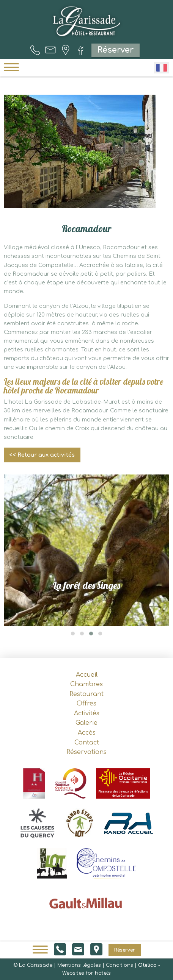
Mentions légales (79, 965)
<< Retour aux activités (42, 455)
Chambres (86, 684)
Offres (86, 704)
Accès (87, 733)
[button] (73, 634)
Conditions (120, 965)
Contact (87, 743)
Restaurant (86, 694)
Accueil (87, 675)
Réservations (86, 752)
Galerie (86, 723)
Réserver (116, 50)
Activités (87, 713)
